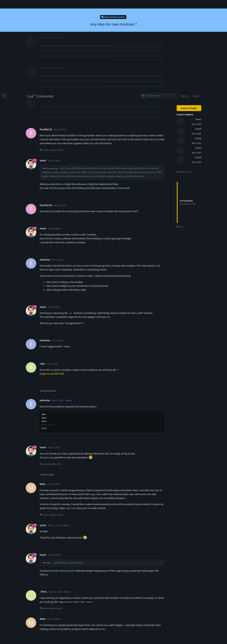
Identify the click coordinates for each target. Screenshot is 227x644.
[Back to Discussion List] (4, 4)
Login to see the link (52, 282)
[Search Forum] (159, 4)
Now (180, 135)
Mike (49, 471)
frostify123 (52, 77)
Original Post (184, 80)
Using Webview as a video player (83, 555)
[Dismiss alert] (78, 637)
